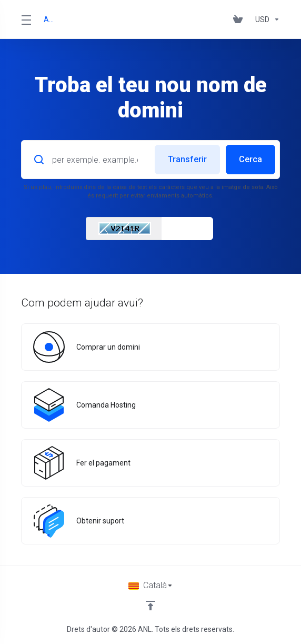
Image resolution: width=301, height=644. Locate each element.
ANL (49, 19)
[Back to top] (150, 606)
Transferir (187, 159)
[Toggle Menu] (26, 19)
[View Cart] (240, 19)
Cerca (250, 159)
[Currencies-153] (265, 19)
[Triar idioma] (151, 586)
